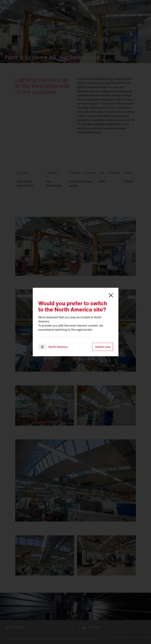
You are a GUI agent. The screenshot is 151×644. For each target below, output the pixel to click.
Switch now (103, 347)
